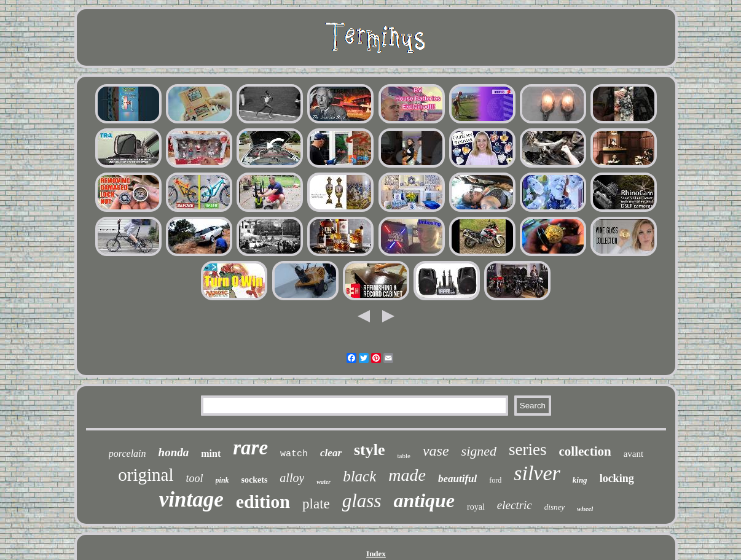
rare (250, 448)
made (407, 475)
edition (263, 501)
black (359, 476)
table (404, 456)
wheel (585, 508)
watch (294, 454)
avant (633, 454)
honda (174, 452)
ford (495, 480)
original (146, 475)
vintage (191, 500)
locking (617, 478)
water (323, 482)
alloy (292, 478)
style (370, 450)
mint (211, 453)
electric (515, 505)
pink (222, 480)
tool (195, 478)
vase (436, 451)
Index (376, 554)
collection (585, 451)
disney (555, 507)
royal (476, 507)
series (527, 449)
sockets (255, 480)
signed (479, 451)
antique (424, 500)
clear (331, 453)
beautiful (457, 479)
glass (362, 501)
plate (316, 504)
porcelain (127, 453)
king (580, 480)
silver (537, 473)
